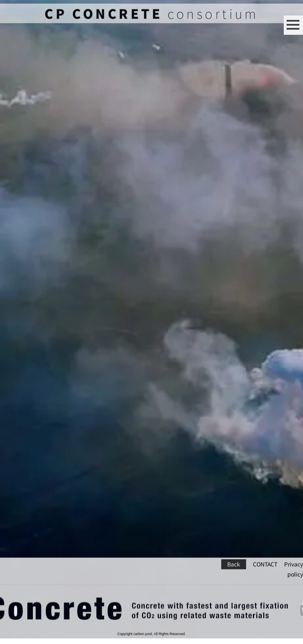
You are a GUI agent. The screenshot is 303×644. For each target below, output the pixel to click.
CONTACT (265, 554)
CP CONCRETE (103, 17)
